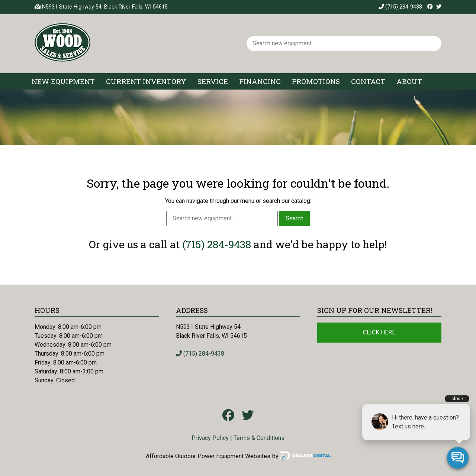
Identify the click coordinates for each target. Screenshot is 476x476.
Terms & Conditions (259, 438)
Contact (368, 81)
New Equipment (63, 81)
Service (213, 81)
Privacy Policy (210, 438)
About (409, 81)
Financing (260, 81)
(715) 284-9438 (400, 7)
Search (295, 218)
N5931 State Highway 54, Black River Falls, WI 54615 (105, 7)
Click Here (379, 332)
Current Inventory (146, 81)
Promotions (316, 81)
